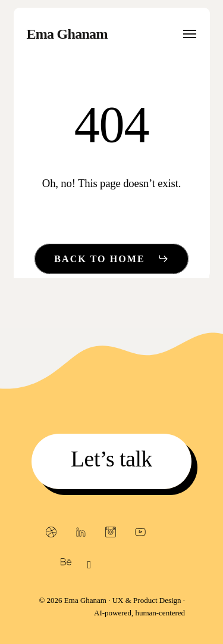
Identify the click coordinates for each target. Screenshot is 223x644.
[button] (190, 34)
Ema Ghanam (67, 34)
